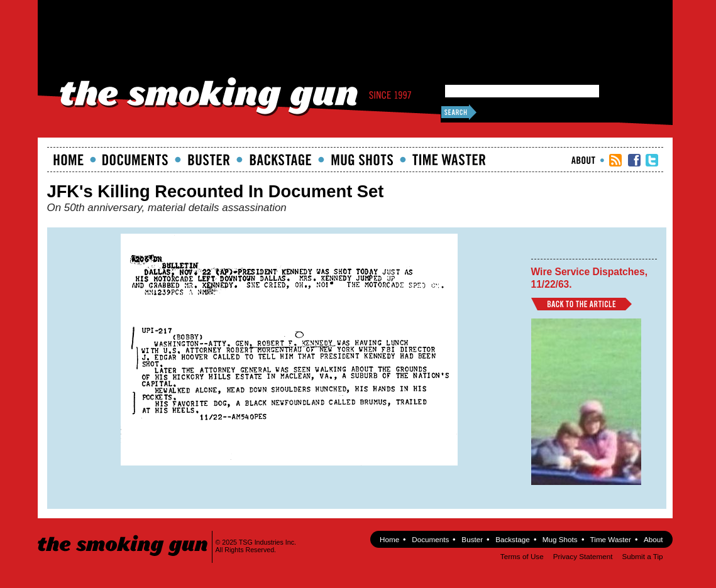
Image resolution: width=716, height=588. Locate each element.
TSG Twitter (652, 160)
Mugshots (362, 160)
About (583, 160)
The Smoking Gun (124, 534)
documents (135, 160)
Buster (209, 160)
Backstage (280, 160)
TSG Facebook (634, 160)
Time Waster (449, 160)
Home (69, 160)
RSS (615, 160)
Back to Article (581, 304)
